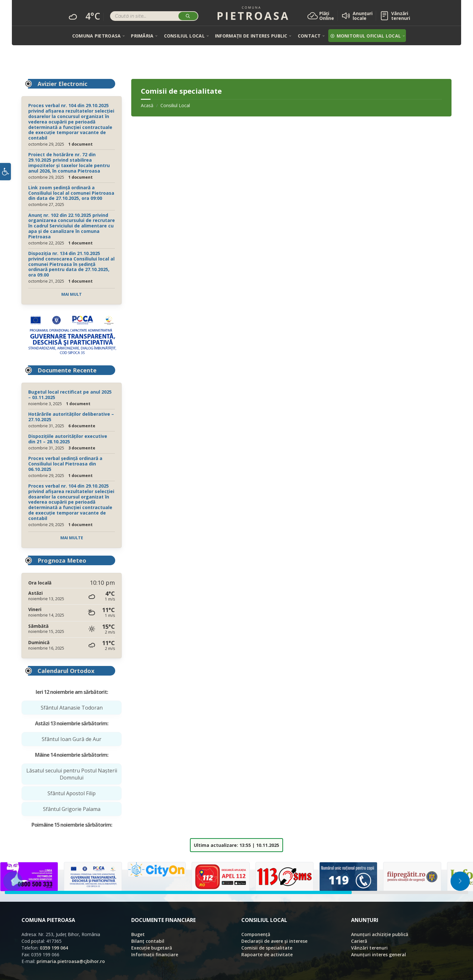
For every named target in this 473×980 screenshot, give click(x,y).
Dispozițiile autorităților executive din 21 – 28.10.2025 (68, 439)
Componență (256, 934)
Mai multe (72, 538)
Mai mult (72, 294)
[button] (5, 173)
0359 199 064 (54, 948)
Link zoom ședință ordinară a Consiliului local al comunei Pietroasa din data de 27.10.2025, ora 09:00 (71, 193)
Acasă (147, 105)
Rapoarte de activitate (267, 954)
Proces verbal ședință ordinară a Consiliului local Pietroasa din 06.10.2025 (65, 464)
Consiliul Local (175, 105)
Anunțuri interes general (378, 954)
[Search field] (154, 17)
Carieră (359, 941)
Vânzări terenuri (369, 948)
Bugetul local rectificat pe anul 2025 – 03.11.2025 (70, 395)
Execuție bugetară (152, 948)
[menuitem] (96, 36)
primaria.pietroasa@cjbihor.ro (71, 961)
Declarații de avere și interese (274, 941)
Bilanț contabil (148, 941)
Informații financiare (155, 954)
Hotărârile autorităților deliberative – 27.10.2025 (71, 417)
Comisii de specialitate (267, 948)
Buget (138, 934)
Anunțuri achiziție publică (380, 934)
